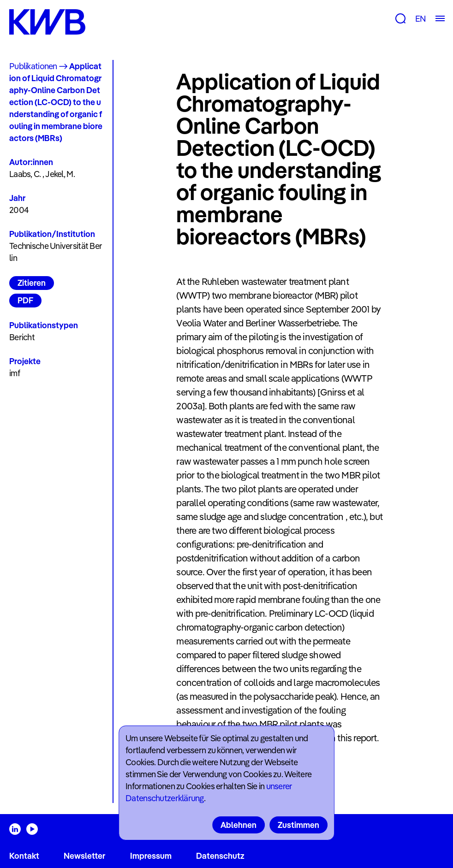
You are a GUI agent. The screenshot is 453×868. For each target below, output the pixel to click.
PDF (25, 300)
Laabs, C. (25, 174)
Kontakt (24, 856)
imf (15, 373)
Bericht (22, 337)
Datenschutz (220, 856)
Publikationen (33, 66)
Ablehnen (238, 825)
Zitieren (32, 283)
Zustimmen (298, 825)
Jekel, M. (60, 174)
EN (420, 19)
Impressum (151, 856)
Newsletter (84, 856)
